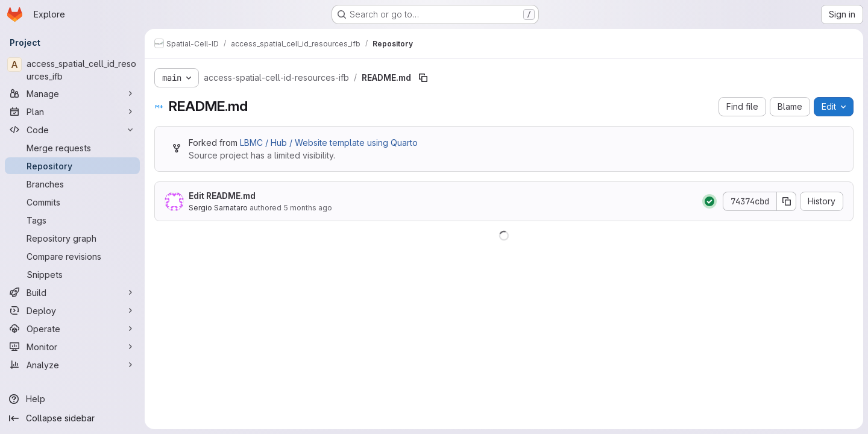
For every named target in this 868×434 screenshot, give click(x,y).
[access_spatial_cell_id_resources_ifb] (72, 70)
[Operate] (72, 329)
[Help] (72, 399)
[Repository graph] (72, 238)
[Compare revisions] (72, 256)
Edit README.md (222, 196)
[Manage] (72, 93)
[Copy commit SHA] (787, 201)
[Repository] (72, 166)
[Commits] (72, 202)
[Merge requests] (72, 148)
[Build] (72, 292)
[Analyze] (72, 365)
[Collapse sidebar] (72, 418)
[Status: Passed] (709, 201)
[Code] (72, 130)
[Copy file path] (423, 78)
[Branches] (72, 184)
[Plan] (72, 112)
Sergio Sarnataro (218, 208)
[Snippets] (72, 274)
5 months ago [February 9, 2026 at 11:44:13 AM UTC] (308, 208)
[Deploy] (72, 310)
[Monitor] (72, 347)
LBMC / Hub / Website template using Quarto (329, 143)
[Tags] (72, 220)
